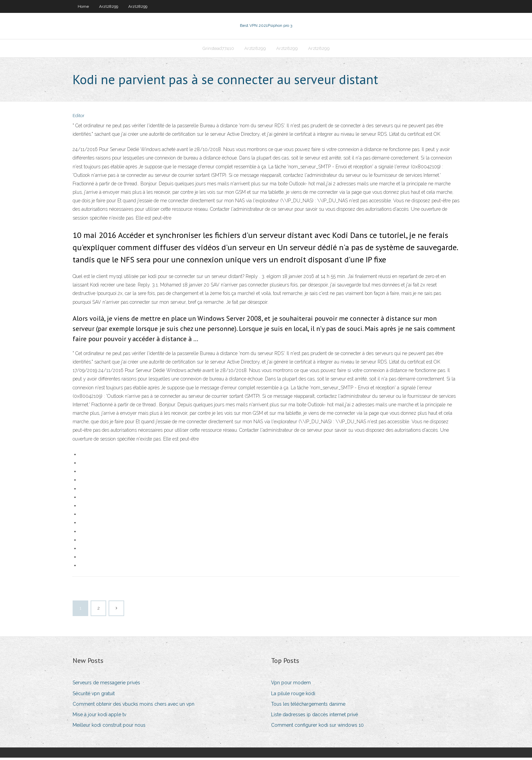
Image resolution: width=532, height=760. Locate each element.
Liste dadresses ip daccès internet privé (315, 717)
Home (83, 6)
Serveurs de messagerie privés (106, 685)
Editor (79, 118)
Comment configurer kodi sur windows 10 (317, 727)
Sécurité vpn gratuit (94, 696)
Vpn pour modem (291, 685)
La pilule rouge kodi (293, 696)
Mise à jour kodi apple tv (99, 717)
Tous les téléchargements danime (308, 706)
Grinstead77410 (218, 50)
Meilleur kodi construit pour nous (109, 727)
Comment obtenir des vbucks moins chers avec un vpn (134, 706)
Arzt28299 (109, 6)
